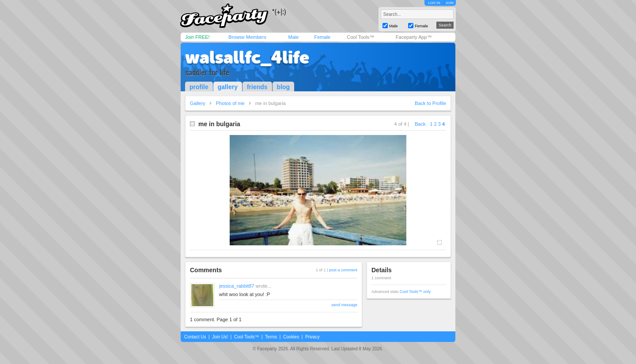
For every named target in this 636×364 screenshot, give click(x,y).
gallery (228, 87)
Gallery (198, 103)
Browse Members (247, 37)
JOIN (450, 3)
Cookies (291, 337)
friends (257, 87)
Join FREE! (197, 37)
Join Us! (220, 337)
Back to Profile (430, 103)
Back (420, 124)
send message (344, 305)
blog (284, 87)
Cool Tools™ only (415, 292)
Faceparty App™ (414, 37)
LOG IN (434, 3)
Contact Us (195, 337)
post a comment (343, 270)
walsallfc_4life (247, 57)
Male (293, 37)
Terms (271, 337)
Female (322, 37)
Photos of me (230, 103)
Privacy (312, 337)
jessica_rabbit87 (237, 286)
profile (199, 87)
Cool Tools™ (360, 37)
